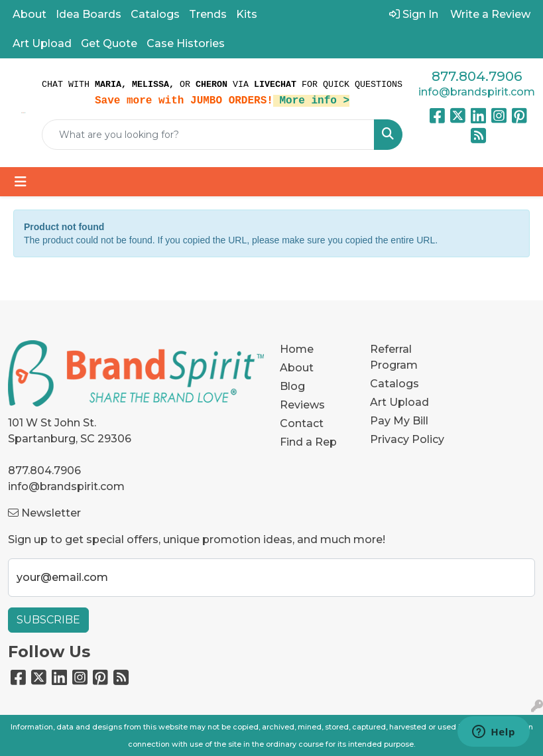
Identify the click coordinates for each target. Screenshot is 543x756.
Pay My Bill (399, 421)
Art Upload (42, 43)
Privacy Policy (407, 439)
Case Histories (186, 43)
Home (297, 349)
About (30, 14)
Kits (247, 14)
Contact (302, 423)
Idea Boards (89, 14)
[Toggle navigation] (21, 182)
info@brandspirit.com (477, 92)
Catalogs (155, 14)
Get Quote (109, 43)
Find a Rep (308, 442)
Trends (208, 14)
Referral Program (394, 357)
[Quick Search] (208, 135)
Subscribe (48, 620)
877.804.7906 (477, 76)
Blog (292, 386)
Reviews (302, 405)
